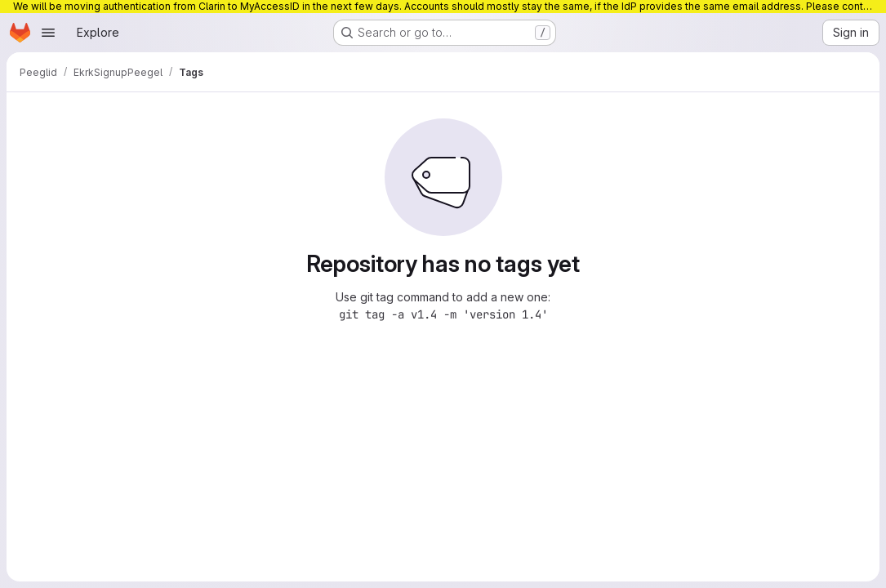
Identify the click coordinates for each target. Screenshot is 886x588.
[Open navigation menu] (48, 33)
